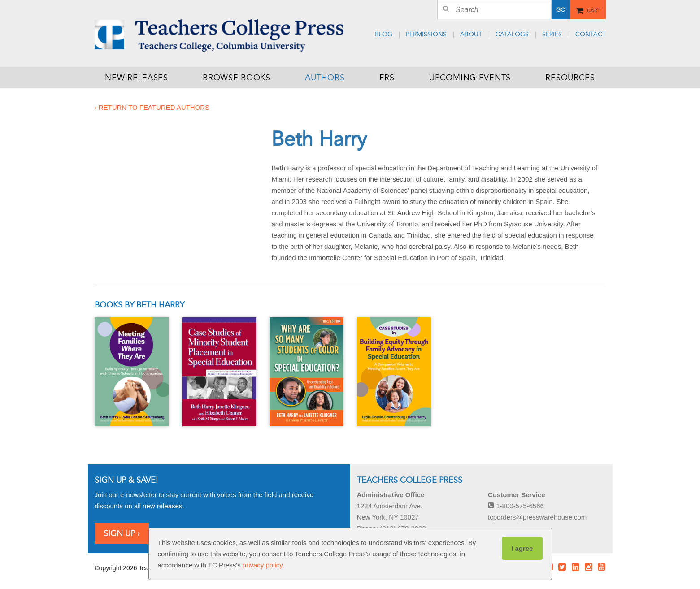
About (471, 34)
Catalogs (512, 34)
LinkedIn (575, 567)
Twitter (562, 567)
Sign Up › (122, 533)
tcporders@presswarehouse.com (537, 517)
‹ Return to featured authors (152, 107)
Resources (570, 78)
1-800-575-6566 (516, 506)
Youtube (602, 567)
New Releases (137, 78)
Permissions (426, 34)
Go (561, 10)
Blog (384, 34)
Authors (325, 78)
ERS (387, 78)
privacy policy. (263, 565)
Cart (593, 9)
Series (552, 34)
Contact (591, 34)
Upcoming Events (470, 78)
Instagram (588, 567)
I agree (522, 548)
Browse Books (237, 78)
